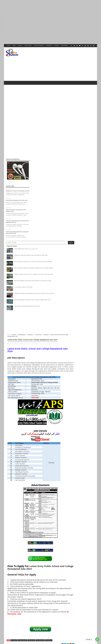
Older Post (66, 605)
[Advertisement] (47, 11)
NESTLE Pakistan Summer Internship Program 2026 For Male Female (86, 272)
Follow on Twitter (84, 232)
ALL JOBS (56, 45)
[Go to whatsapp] (97, 639)
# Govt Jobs (38, 557)
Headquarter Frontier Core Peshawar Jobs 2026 (18, 185)
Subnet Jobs (19, 614)
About (14, 45)
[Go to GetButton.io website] (97, 642)
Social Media (64, 45)
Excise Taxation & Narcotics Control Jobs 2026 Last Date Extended (86, 266)
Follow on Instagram (84, 239)
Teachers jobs (62, 196)
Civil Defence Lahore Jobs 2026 (47, 149)
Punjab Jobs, (66, 209)
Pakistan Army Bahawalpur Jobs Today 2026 (17, 195)
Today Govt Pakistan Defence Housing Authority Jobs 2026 (87, 260)
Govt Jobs (38, 196)
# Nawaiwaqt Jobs (46, 557)
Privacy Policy (28, 45)
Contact (20, 45)
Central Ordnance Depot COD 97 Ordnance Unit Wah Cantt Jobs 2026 (86, 279)
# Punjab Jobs (55, 557)
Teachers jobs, (35, 210)
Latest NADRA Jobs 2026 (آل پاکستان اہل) (50, 111)
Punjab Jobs (54, 196)
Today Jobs (34, 198)
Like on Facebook (84, 229)
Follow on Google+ (84, 235)
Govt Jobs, (53, 209)
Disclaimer (49, 45)
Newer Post (35, 605)
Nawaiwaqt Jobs (46, 196)
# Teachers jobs (64, 557)
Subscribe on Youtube (84, 242)
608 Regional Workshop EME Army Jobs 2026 (51, 168)
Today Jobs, (41, 210)
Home (9, 45)
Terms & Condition (39, 45)
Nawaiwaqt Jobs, (59, 209)
